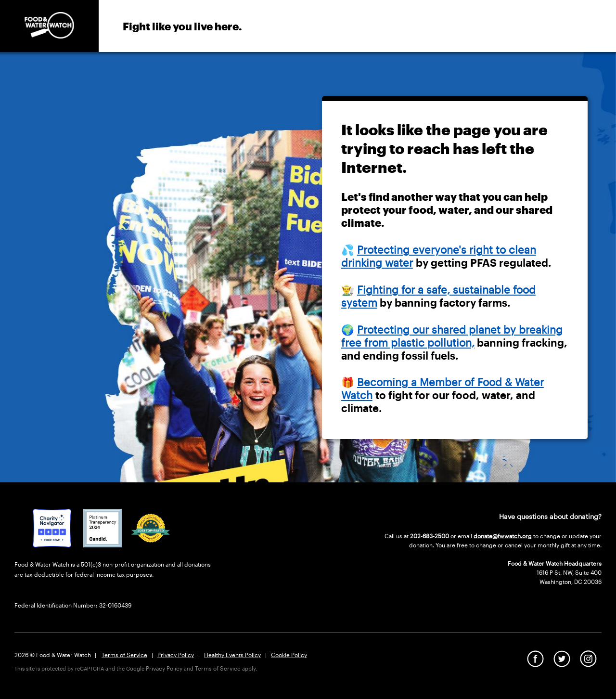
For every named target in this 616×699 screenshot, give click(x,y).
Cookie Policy (289, 655)
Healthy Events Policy (232, 655)
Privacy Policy (176, 655)
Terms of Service (124, 655)
